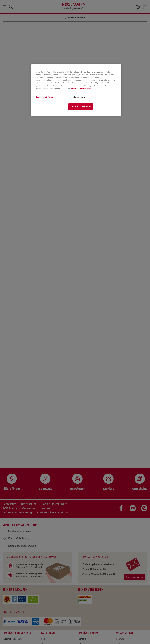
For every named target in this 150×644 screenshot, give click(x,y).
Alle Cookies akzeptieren (81, 107)
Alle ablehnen (79, 97)
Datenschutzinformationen (81, 89)
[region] (76, 90)
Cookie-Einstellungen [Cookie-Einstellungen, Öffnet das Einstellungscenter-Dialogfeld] (45, 97)
